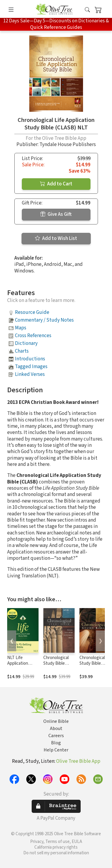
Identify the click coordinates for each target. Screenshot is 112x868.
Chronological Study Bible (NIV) (56, 663)
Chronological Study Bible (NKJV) (92, 663)
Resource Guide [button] (32, 312)
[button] (87, 10)
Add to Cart (56, 184)
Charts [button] (22, 351)
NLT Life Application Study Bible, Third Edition (19, 666)
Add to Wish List (56, 238)
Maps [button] (21, 328)
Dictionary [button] (26, 343)
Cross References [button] (33, 336)
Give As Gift (56, 214)
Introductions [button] (30, 359)
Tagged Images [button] (31, 367)
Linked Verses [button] (30, 374)
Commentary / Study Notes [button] (44, 320)
